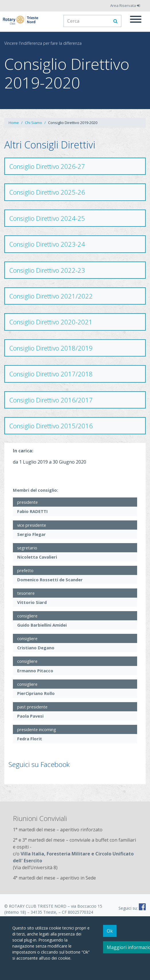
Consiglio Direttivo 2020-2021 (51, 322)
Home (14, 123)
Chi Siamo (33, 123)
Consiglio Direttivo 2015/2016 (51, 426)
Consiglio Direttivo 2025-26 (47, 192)
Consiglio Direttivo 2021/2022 (51, 296)
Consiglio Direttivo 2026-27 (47, 166)
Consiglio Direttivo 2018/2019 (51, 348)
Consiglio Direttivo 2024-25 (47, 218)
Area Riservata (125, 5)
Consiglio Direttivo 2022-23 (47, 270)
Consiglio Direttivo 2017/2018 (51, 374)
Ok (110, 931)
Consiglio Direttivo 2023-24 (47, 244)
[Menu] (136, 20)
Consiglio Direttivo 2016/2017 (51, 400)
